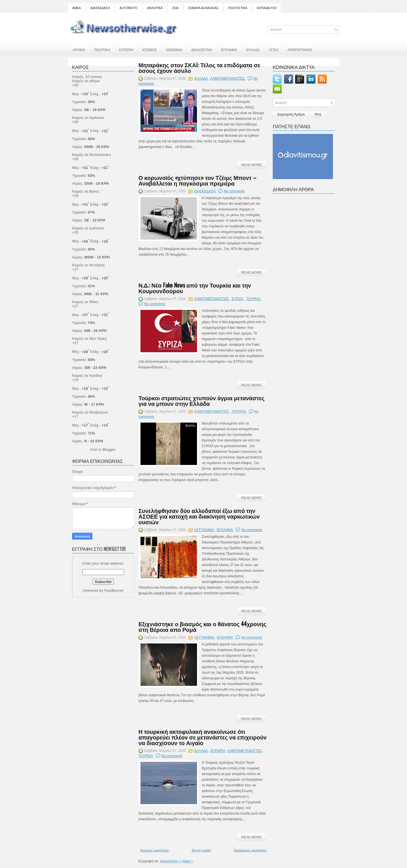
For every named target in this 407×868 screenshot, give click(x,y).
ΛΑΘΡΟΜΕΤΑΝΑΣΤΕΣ (228, 79)
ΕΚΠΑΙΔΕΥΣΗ (267, 8)
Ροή (318, 114)
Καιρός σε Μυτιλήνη (88, 265)
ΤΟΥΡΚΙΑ (254, 299)
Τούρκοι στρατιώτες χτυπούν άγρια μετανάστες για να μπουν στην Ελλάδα (202, 401)
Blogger (109, 450)
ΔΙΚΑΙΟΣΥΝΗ (202, 50)
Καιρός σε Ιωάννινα (88, 228)
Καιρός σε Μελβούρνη (90, 412)
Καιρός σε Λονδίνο (87, 376)
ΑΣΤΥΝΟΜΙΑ (204, 530)
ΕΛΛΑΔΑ (253, 50)
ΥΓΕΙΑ (274, 50)
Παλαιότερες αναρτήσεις (250, 850)
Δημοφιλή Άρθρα (291, 114)
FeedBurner (114, 590)
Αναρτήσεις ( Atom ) (176, 861)
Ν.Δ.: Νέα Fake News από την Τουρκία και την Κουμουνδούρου (195, 288)
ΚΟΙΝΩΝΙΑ (174, 50)
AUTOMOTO (128, 8)
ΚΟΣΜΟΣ (150, 50)
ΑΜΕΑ (76, 8)
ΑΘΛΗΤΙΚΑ (155, 8)
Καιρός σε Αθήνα (86, 81)
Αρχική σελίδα (201, 850)
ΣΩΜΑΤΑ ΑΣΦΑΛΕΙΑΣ (203, 8)
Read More (251, 165)
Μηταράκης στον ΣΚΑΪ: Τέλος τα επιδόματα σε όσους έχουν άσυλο (199, 68)
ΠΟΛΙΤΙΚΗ (102, 50)
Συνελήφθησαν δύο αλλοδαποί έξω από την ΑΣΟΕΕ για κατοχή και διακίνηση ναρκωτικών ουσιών (199, 516)
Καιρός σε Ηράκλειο (88, 118)
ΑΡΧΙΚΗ (79, 50)
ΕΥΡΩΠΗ (126, 50)
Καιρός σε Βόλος (86, 191)
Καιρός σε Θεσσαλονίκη (91, 155)
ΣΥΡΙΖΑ (238, 299)
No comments (234, 191)
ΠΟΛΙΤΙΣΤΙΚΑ (238, 8)
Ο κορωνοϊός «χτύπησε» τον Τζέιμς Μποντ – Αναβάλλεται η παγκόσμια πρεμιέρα (197, 180)
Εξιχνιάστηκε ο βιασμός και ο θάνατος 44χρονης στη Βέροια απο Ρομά (202, 626)
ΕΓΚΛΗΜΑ (229, 50)
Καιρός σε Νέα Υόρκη (89, 339)
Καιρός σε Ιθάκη (85, 302)
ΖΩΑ (175, 8)
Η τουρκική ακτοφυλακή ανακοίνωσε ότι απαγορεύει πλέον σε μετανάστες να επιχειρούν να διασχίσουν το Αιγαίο (203, 737)
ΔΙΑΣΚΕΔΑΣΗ (100, 8)
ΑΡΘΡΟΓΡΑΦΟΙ (300, 50)
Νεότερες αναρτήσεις (155, 850)
